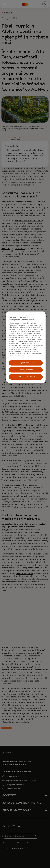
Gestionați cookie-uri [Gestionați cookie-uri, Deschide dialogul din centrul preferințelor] (26, 377)
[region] (26, 347)
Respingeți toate (26, 370)
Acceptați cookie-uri (26, 363)
